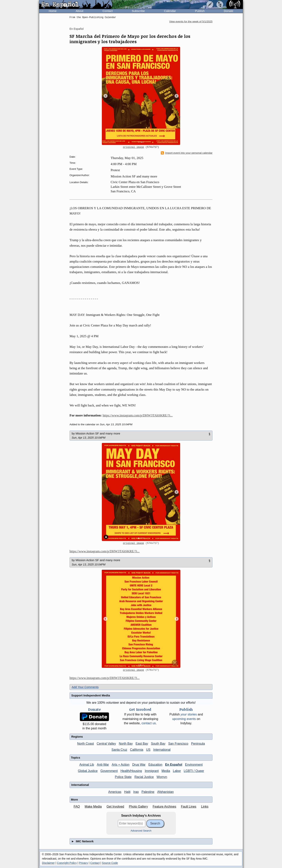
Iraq (136, 792)
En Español (77, 29)
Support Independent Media (91, 695)
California (137, 750)
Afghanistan (166, 792)
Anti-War (103, 765)
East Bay (142, 744)
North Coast (85, 744)
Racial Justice (144, 777)
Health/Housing (131, 771)
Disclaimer (48, 863)
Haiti (127, 792)
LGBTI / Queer (194, 771)
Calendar (170, 11)
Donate (229, 11)
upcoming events (184, 719)
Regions (77, 737)
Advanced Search (141, 831)
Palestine (148, 792)
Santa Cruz (119, 750)
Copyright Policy (67, 863)
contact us (149, 723)
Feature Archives (164, 807)
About (80, 11)
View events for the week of (191, 21)
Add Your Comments (85, 687)
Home (53, 11)
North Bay (126, 744)
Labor (177, 771)
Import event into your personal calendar (187, 153)
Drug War (139, 765)
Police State (123, 777)
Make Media (93, 807)
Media (166, 771)
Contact (108, 11)
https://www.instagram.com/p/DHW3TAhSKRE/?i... (138, 415)
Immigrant (152, 771)
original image (134, 147)
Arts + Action (121, 765)
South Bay (158, 744)
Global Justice (88, 771)
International (162, 750)
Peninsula (198, 744)
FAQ (77, 807)
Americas (115, 792)
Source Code (110, 863)
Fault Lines (189, 807)
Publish (200, 11)
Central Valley (106, 744)
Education (155, 765)
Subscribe (138, 11)
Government (109, 771)
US (148, 750)
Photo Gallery (138, 807)
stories (189, 714)
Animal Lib (87, 765)
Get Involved (115, 807)
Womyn (162, 777)
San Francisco (178, 744)
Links (205, 807)
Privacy (83, 863)
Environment (194, 765)
